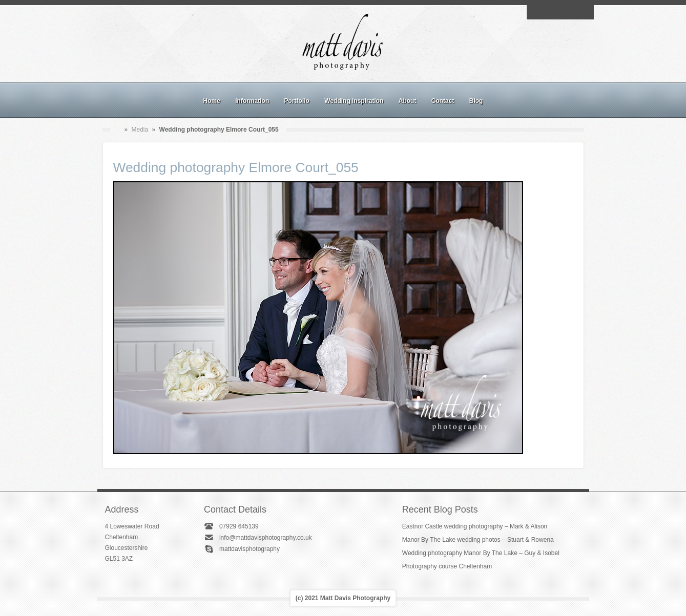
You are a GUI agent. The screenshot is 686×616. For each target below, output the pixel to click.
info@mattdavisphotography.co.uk (266, 538)
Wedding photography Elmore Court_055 (236, 167)
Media (140, 130)
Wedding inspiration (354, 101)
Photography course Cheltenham (447, 566)
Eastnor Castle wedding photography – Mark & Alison (475, 526)
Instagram (560, 12)
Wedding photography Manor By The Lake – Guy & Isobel (481, 553)
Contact (443, 101)
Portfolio (297, 101)
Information (252, 101)
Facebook (548, 12)
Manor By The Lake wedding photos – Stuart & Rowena (478, 540)
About (408, 101)
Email (536, 12)
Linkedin (572, 12)
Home (212, 101)
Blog (476, 101)
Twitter (584, 12)
